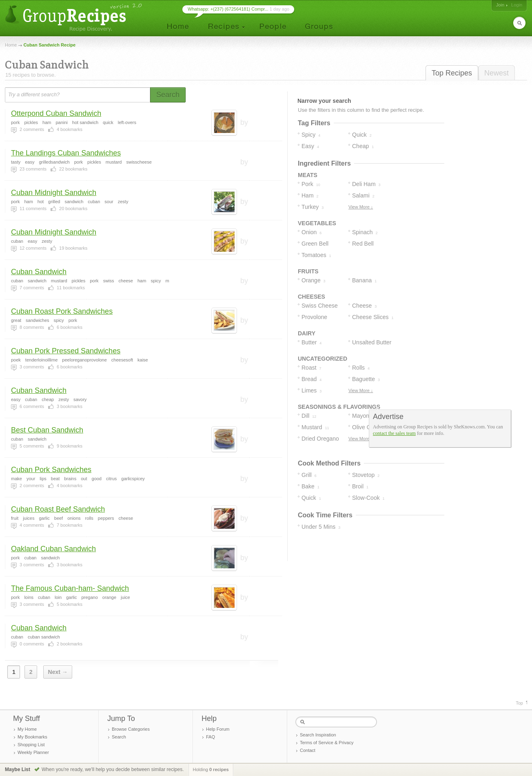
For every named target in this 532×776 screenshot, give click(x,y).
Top (519, 703)
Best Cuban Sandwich (47, 430)
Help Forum (218, 729)
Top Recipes (452, 73)
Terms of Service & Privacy (327, 743)
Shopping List (31, 745)
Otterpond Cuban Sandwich (56, 113)
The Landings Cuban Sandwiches (66, 153)
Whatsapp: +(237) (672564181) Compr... (228, 9)
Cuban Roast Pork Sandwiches (62, 311)
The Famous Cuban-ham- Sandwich (70, 588)
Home (11, 45)
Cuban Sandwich (39, 272)
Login (517, 5)
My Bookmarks (32, 737)
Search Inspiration (318, 735)
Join (500, 5)
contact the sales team (394, 433)
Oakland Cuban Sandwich (53, 549)
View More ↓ (361, 207)
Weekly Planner (33, 752)
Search (119, 737)
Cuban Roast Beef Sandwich (58, 509)
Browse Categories (131, 729)
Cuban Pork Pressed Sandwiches (66, 351)
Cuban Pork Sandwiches (51, 470)
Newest (497, 73)
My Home (27, 729)
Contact (308, 750)
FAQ (211, 737)
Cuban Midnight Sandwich (54, 193)
